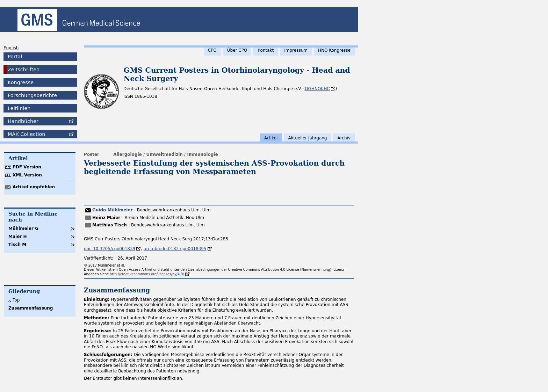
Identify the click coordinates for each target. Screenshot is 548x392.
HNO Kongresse (334, 50)
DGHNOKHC (317, 89)
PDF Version (27, 167)
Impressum (296, 50)
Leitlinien (19, 108)
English (11, 48)
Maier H (17, 237)
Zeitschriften (24, 70)
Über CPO (237, 50)
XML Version (27, 175)
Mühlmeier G (23, 228)
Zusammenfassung (31, 308)
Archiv (344, 138)
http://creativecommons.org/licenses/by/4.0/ (147, 274)
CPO (212, 50)
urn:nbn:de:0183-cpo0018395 (175, 249)
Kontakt (266, 50)
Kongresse (21, 82)
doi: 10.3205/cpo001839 (110, 249)
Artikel (271, 138)
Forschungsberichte (32, 95)
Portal (15, 57)
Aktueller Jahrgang (307, 138)
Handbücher (23, 121)
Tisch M (17, 245)
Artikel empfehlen (34, 187)
